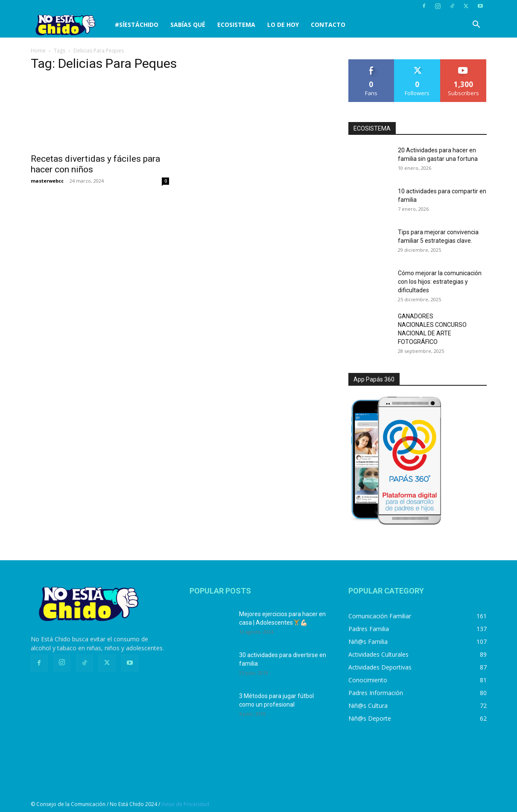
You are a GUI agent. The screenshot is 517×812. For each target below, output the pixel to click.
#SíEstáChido (137, 25)
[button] (476, 25)
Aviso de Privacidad (185, 804)
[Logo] (70, 25)
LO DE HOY (283, 25)
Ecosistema (236, 25)
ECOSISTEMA (372, 128)
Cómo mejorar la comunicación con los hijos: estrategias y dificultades (440, 282)
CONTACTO (328, 25)
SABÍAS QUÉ (188, 25)
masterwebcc (47, 181)
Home (38, 51)
